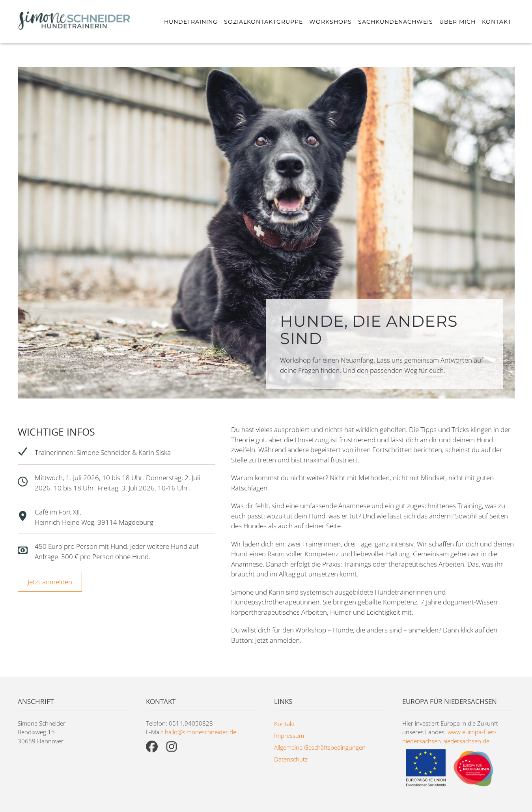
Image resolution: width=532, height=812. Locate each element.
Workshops (330, 22)
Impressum (289, 735)
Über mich (457, 22)
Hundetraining (191, 22)
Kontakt (497, 22)
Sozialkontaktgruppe (263, 22)
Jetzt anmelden (50, 582)
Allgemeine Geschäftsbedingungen (320, 747)
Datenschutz (291, 759)
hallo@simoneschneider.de (201, 732)
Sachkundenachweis (396, 22)
